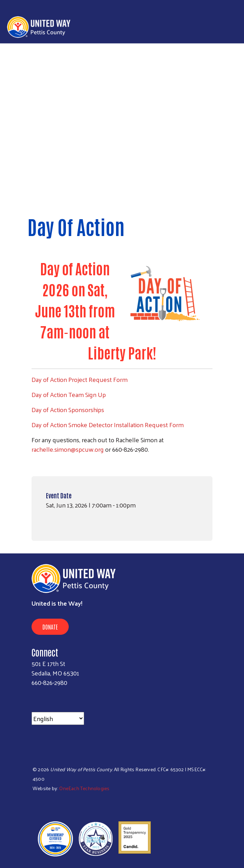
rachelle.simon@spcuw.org (68, 449)
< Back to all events (58, 190)
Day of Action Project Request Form (80, 379)
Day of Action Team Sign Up (69, 394)
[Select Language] (58, 718)
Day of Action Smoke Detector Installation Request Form (108, 425)
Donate (50, 627)
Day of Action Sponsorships (68, 409)
